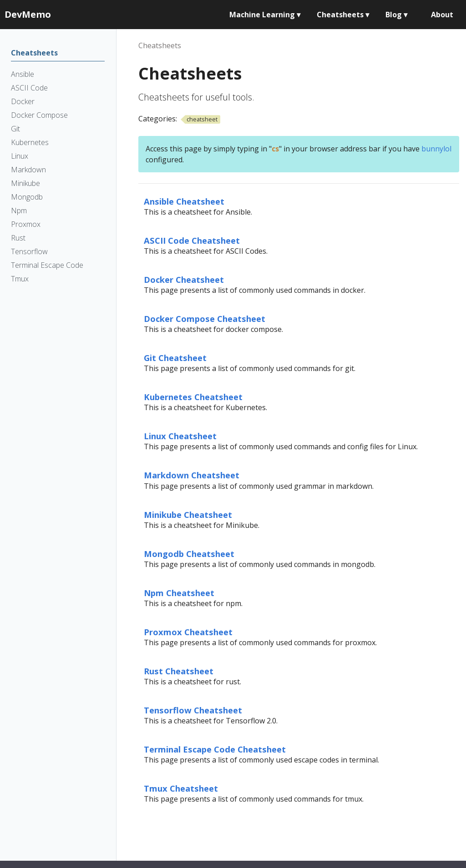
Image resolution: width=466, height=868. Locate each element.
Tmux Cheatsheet (181, 788)
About (442, 15)
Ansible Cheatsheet (184, 201)
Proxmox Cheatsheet (188, 632)
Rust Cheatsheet (179, 671)
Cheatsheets (343, 15)
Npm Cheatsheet (179, 593)
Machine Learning (265, 15)
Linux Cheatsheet (180, 436)
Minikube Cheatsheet (188, 514)
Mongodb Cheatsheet (189, 554)
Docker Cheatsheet (184, 279)
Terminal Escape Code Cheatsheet (215, 749)
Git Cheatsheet (175, 358)
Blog (396, 15)
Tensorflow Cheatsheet (193, 710)
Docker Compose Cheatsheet (205, 319)
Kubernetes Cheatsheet (193, 397)
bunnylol (436, 149)
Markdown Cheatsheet (192, 475)
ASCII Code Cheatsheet (192, 240)
